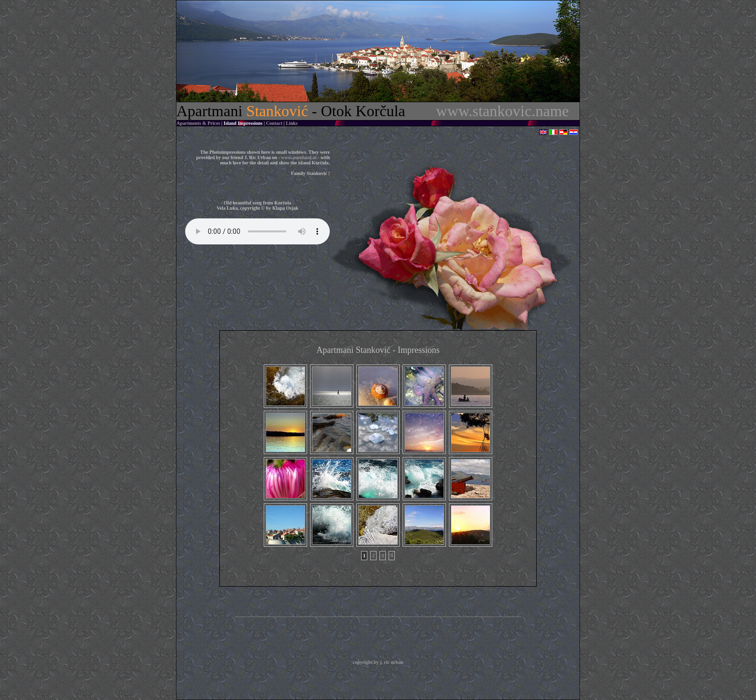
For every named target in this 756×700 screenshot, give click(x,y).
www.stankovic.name (503, 111)
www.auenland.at (299, 157)
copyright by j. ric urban (378, 662)
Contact (274, 123)
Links (292, 123)
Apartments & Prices (198, 123)
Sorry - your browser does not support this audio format (257, 231)
